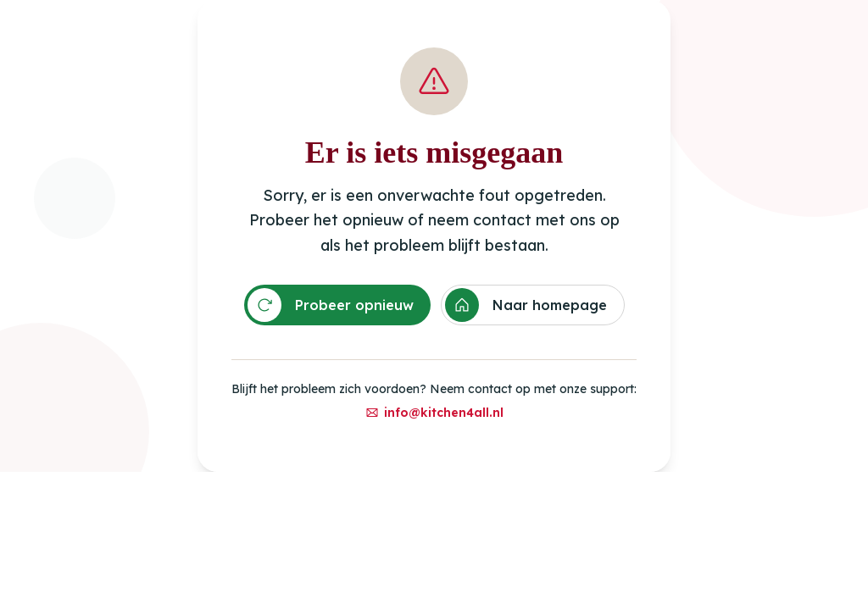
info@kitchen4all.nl (434, 413)
